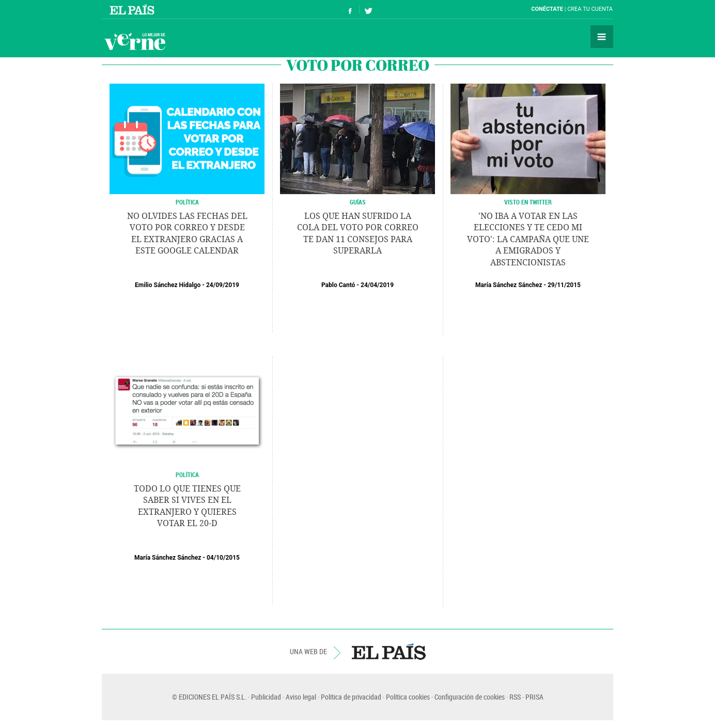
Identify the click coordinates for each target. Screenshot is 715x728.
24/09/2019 (223, 285)
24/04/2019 (377, 285)
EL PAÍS (389, 652)
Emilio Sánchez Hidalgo (168, 285)
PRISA (534, 697)
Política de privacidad (351, 697)
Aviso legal (301, 697)
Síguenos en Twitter (368, 10)
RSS (515, 697)
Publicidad (266, 697)
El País (134, 9)
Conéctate (547, 9)
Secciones (602, 37)
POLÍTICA (187, 202)
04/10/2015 (223, 558)
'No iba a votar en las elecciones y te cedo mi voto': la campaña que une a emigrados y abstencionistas (528, 239)
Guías (358, 202)
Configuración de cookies (470, 697)
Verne (135, 41)
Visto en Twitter (528, 202)
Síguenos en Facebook (350, 10)
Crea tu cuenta (590, 9)
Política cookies (408, 697)
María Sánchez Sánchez (509, 285)
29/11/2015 (564, 285)
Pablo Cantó (338, 285)
